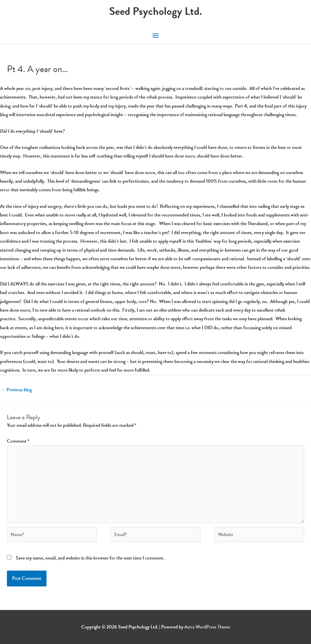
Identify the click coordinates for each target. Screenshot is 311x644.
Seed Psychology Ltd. (156, 11)
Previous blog (16, 390)
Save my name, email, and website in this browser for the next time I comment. (90, 558)
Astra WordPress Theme (207, 627)
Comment (18, 441)
